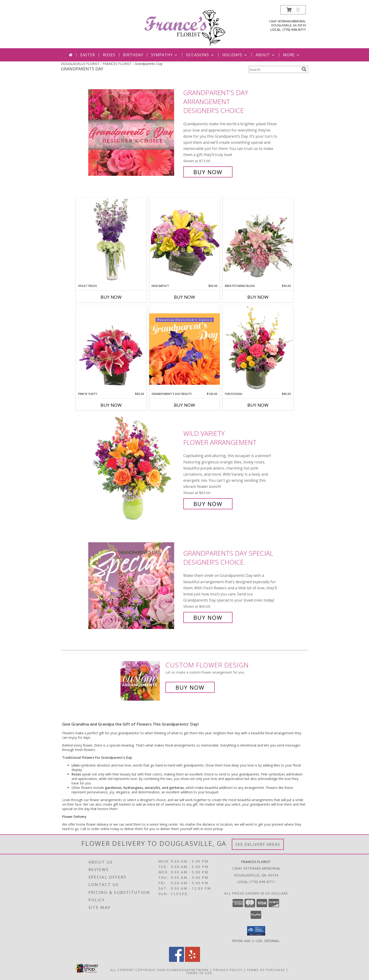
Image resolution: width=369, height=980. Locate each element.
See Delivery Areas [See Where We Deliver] (258, 844)
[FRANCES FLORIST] (185, 27)
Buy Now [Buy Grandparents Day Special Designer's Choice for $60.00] (208, 617)
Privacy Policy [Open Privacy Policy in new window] (228, 970)
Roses (109, 55)
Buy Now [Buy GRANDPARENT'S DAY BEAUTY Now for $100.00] (184, 405)
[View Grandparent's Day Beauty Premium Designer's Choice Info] (184, 349)
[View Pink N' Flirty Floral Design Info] (111, 349)
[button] (293, 10)
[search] (304, 69)
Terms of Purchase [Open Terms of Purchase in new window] (266, 970)
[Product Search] (274, 69)
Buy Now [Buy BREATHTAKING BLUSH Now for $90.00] (258, 297)
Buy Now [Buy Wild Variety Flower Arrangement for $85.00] (208, 504)
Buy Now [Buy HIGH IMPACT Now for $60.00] (184, 297)
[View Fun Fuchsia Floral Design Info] (258, 349)
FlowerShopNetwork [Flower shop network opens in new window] (188, 970)
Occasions (200, 55)
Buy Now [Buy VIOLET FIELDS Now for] (111, 297)
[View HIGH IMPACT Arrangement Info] (184, 241)
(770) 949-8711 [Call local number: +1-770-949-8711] (294, 30)
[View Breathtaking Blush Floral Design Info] (258, 241)
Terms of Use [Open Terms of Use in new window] (199, 973)
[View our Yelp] (193, 960)
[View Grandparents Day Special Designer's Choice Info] (135, 585)
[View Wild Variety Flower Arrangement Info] (135, 469)
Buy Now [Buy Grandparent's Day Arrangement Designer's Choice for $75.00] (208, 172)
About (265, 55)
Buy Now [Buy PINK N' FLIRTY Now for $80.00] (111, 405)
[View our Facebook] (176, 960)
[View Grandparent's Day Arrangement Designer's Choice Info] (135, 132)
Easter (88, 55)
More (292, 55)
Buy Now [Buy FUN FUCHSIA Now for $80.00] (258, 405)
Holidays (235, 55)
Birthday (133, 55)
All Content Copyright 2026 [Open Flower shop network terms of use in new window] (138, 970)
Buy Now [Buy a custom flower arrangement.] (190, 687)
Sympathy (165, 55)
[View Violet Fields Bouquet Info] (111, 241)
